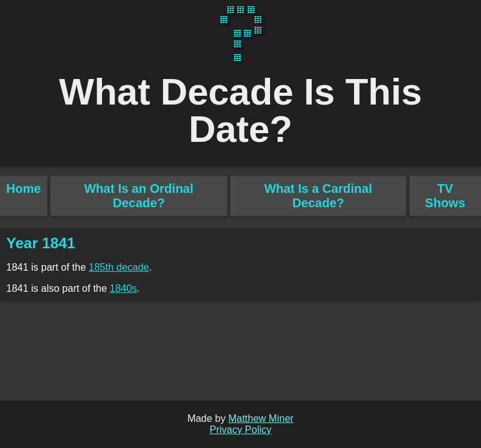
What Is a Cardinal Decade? (318, 196)
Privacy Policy (241, 430)
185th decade (119, 267)
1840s (123, 288)
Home (24, 189)
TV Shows (445, 196)
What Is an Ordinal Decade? (139, 196)
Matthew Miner (261, 418)
